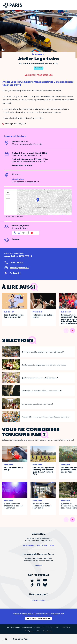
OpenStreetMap (62, 214)
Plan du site (48, 631)
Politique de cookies (33, 631)
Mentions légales (13, 627)
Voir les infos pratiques (39, 75)
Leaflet (51, 214)
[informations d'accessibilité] (26, 233)
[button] (38, 200)
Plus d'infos (17, 179)
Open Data (66, 627)
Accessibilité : (37, 627)
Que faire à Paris (21, 639)
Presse (57, 627)
